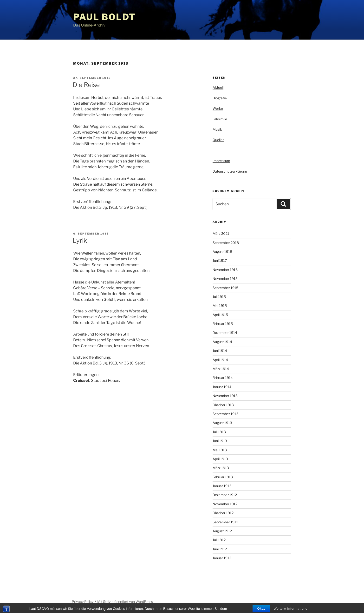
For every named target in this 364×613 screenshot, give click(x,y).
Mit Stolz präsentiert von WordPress (125, 602)
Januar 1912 (222, 558)
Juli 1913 (219, 432)
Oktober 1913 (223, 405)
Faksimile (220, 119)
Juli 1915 (219, 297)
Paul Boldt (104, 17)
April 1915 (220, 315)
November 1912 (225, 504)
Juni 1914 (220, 351)
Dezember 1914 (225, 333)
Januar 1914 (222, 387)
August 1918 (222, 252)
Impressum (221, 161)
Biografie (220, 98)
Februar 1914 (223, 378)
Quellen (218, 140)
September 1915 (225, 288)
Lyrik (80, 240)
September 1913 (225, 414)
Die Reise (86, 85)
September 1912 (225, 522)
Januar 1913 (222, 486)
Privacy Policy (83, 602)
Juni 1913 (220, 441)
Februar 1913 (223, 477)
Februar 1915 (223, 324)
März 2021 (221, 233)
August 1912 (222, 531)
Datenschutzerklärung (230, 171)
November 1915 (225, 279)
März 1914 (221, 369)
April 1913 (220, 459)
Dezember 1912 (225, 495)
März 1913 (221, 468)
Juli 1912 (219, 540)
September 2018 (226, 243)
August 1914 (222, 342)
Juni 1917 (220, 260)
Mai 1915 (220, 306)
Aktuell (218, 87)
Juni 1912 (220, 549)
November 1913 (225, 396)
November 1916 (225, 270)
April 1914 (220, 360)
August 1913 (222, 423)
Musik (217, 129)
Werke (218, 108)
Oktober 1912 (223, 513)
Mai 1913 (220, 450)
